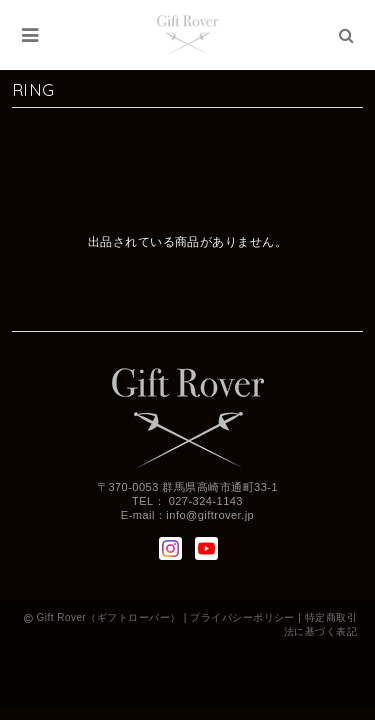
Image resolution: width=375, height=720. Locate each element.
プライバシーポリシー (242, 617)
